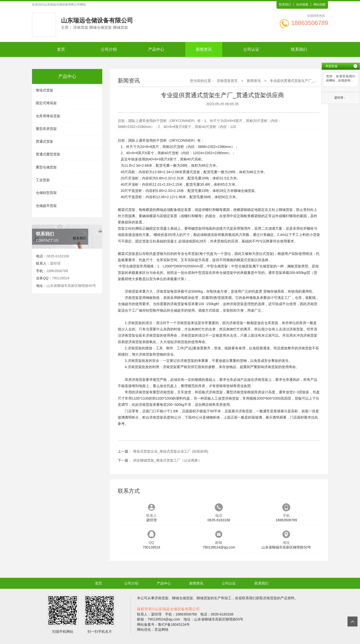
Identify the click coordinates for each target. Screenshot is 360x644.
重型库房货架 (46, 129)
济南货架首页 (227, 81)
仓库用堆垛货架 (48, 116)
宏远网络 (161, 630)
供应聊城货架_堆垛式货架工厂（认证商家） (167, 460)
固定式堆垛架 (46, 103)
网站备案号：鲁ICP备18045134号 (163, 625)
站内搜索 (302, 4)
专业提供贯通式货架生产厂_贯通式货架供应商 (306, 81)
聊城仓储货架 (244, 191)
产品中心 (156, 49)
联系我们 (285, 4)
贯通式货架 (44, 141)
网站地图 (319, 4)
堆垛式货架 (44, 90)
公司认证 (251, 49)
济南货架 (132, 291)
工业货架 (43, 180)
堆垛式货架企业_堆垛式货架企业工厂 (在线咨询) (171, 451)
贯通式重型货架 (48, 154)
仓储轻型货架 (46, 193)
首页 (61, 49)
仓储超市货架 (46, 206)
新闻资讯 (204, 49)
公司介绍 (109, 49)
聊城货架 (286, 210)
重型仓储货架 (46, 167)
